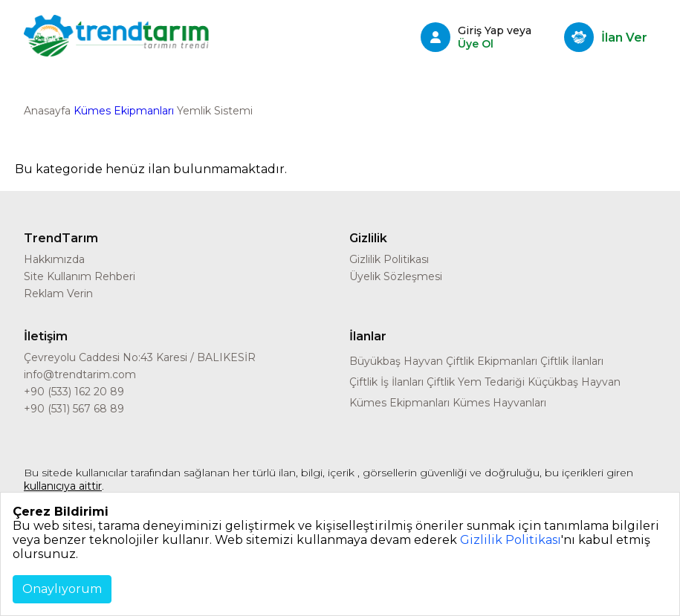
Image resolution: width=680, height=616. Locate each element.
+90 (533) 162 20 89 (74, 392)
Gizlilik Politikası (389, 259)
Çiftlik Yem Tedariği (476, 382)
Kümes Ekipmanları (124, 111)
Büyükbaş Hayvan (396, 361)
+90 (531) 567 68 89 (74, 409)
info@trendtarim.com (80, 375)
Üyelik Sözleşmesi (396, 276)
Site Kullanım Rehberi (80, 276)
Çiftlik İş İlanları (386, 382)
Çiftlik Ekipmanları (492, 361)
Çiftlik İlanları (572, 361)
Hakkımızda (54, 259)
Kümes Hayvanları (499, 403)
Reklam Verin (58, 294)
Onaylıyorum (62, 589)
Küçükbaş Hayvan (574, 382)
